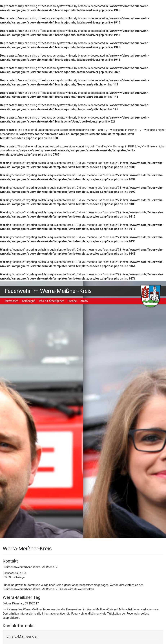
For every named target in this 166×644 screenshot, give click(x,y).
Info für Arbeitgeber (51, 301)
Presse (72, 301)
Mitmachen (11, 301)
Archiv (84, 301)
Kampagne (29, 301)
